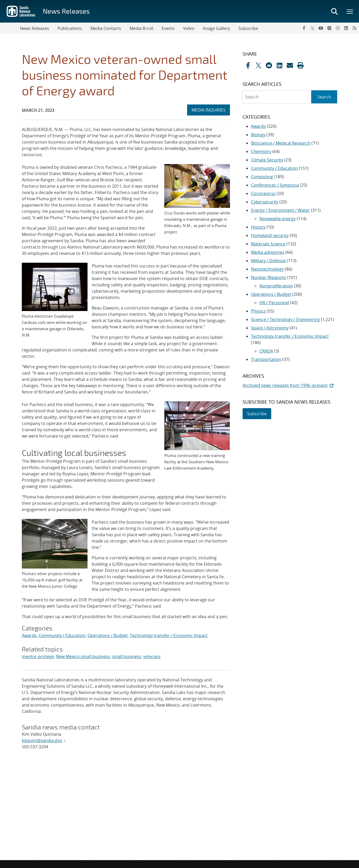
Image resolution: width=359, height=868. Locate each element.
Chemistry (261, 151)
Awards (29, 635)
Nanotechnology (267, 269)
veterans (152, 656)
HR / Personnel (274, 303)
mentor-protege (38, 656)
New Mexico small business (83, 656)
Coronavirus (263, 193)
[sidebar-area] (287, 235)
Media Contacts (106, 28)
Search (324, 97)
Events (168, 28)
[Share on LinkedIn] (279, 65)
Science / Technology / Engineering (285, 319)
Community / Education (62, 635)
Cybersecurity (265, 202)
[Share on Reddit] (269, 65)
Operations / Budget (108, 635)
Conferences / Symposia (275, 185)
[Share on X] (258, 65)
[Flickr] (329, 28)
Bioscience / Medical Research (281, 143)
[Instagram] (338, 28)
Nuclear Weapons (269, 277)
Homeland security (270, 235)
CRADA (266, 351)
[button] (300, 65)
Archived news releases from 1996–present (289, 385)
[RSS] (355, 28)
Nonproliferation (276, 286)
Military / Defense (268, 261)
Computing (262, 177)
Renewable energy (278, 219)
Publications (70, 28)
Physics (258, 311)
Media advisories (268, 252)
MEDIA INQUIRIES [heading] (211, 110)
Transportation (266, 359)
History (258, 227)
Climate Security (267, 160)
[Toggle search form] (334, 11)
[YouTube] (321, 28)
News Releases (66, 11)
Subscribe (248, 28)
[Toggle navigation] (10, 28)
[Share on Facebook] (248, 65)
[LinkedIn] (346, 28)
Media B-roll (141, 28)
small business (127, 656)
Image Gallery (216, 28)
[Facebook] (304, 28)
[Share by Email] (290, 65)
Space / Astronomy (270, 328)
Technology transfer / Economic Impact (169, 635)
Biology (258, 135)
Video (189, 28)
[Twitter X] (312, 28)
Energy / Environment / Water (280, 210)
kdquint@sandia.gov (42, 740)
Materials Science (268, 244)
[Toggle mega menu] (350, 11)
